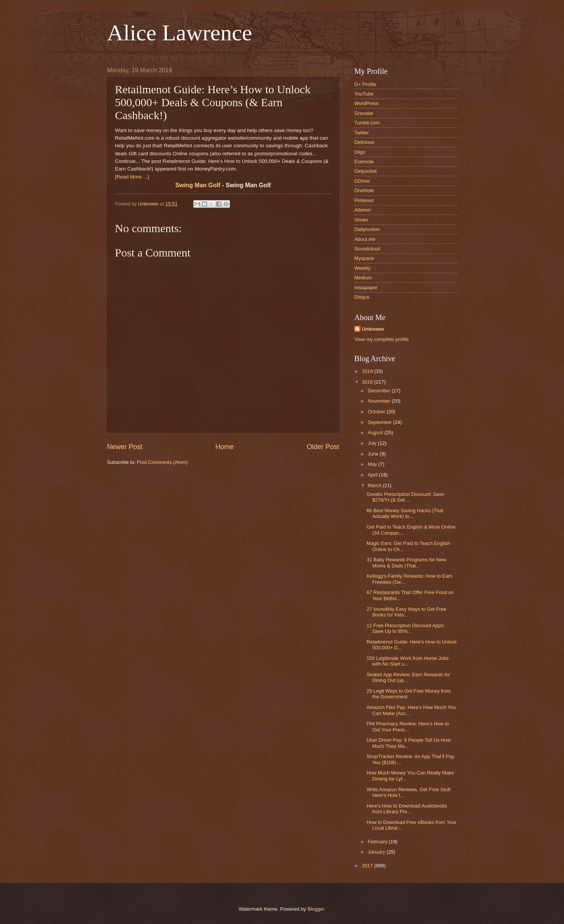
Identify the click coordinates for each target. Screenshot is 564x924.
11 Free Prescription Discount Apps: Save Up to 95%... (405, 628)
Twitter (362, 133)
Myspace (364, 258)
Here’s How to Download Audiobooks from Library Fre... (407, 809)
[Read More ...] (132, 177)
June (374, 454)
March (375, 485)
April (373, 475)
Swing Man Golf (198, 185)
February (378, 842)
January (377, 852)
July (373, 443)
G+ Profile (365, 84)
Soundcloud (367, 249)
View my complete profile (382, 339)
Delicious (364, 142)
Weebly (362, 268)
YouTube (364, 94)
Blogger (316, 909)
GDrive (362, 181)
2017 (368, 866)
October (377, 412)
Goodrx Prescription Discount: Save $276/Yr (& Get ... (405, 497)
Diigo (360, 152)
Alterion (363, 210)
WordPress (366, 103)
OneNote (364, 190)
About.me (365, 239)
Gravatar (364, 113)
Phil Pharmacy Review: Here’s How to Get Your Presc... (408, 726)
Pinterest (364, 200)
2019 (368, 371)
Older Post (323, 447)
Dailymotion (367, 229)
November (380, 401)
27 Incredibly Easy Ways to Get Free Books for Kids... (406, 612)
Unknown (373, 329)
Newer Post (125, 447)
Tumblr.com (367, 123)
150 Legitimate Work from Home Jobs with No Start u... (408, 661)
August (376, 433)
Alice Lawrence (179, 33)
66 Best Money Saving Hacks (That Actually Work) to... (405, 513)
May (373, 464)
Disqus (362, 297)
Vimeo (361, 220)
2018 (368, 382)
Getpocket (366, 171)
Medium (363, 278)
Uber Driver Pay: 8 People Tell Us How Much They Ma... (409, 743)
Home (225, 447)
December (380, 391)
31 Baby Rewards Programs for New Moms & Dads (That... (406, 562)
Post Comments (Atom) (163, 462)
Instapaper (366, 288)
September (380, 422)
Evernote (364, 162)
